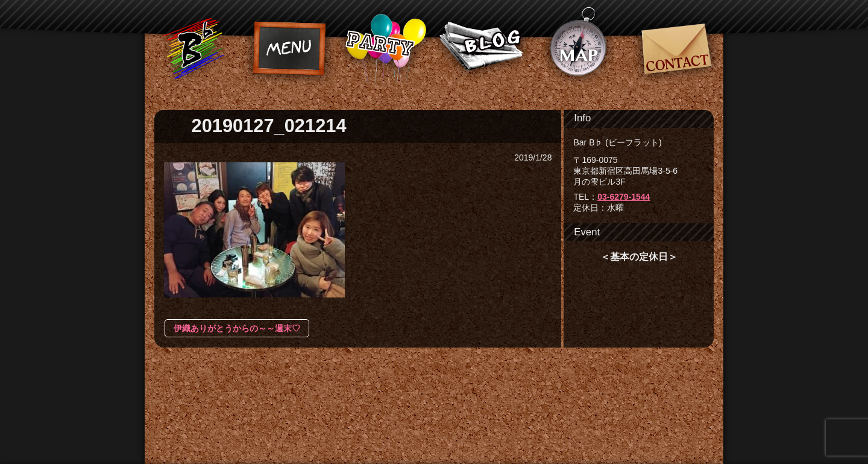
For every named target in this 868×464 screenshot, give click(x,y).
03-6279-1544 (624, 197)
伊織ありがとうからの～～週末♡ (237, 328)
